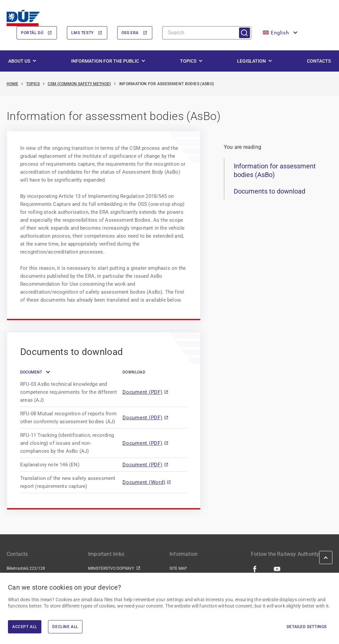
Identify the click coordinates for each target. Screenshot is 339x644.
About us (19, 61)
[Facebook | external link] (255, 569)
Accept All (25, 627)
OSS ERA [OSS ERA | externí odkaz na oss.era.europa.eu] (130, 33)
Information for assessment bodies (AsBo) (275, 171)
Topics (188, 61)
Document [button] (31, 372)
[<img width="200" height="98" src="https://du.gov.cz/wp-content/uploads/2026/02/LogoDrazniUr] (23, 18)
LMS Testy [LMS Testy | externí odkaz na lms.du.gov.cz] (82, 33)
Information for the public (105, 61)
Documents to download (269, 191)
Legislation (251, 61)
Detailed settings (307, 627)
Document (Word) (144, 482)
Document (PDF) (143, 392)
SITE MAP (178, 568)
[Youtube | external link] (277, 569)
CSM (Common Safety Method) (79, 84)
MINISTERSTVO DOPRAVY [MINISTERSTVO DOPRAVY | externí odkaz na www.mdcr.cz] (111, 568)
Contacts (319, 61)
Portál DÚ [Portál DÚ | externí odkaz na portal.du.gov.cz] (32, 33)
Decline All (65, 627)
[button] (279, 33)
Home (12, 84)
